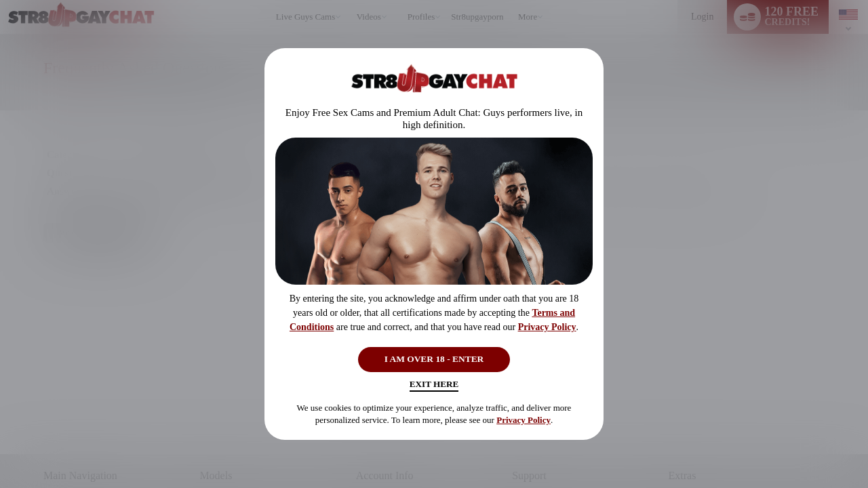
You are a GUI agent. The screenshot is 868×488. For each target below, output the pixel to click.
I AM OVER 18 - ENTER (434, 357)
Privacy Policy (547, 323)
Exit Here (434, 387)
